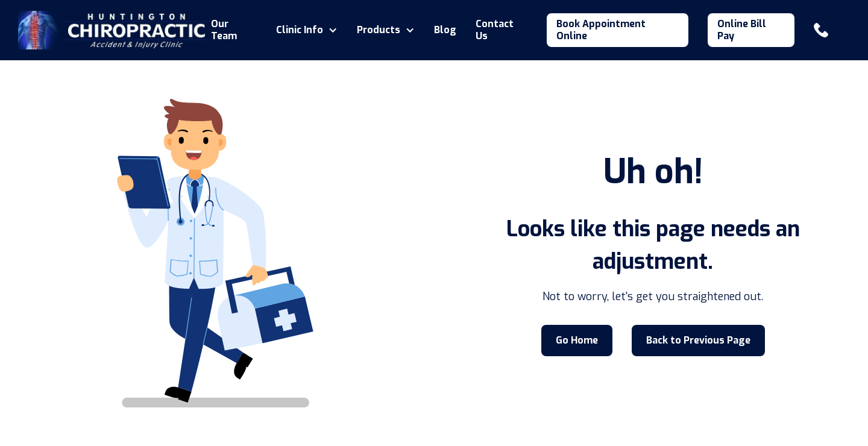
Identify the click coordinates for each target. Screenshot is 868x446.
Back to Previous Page (698, 340)
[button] (307, 30)
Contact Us (495, 30)
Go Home (577, 340)
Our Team (224, 30)
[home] (115, 30)
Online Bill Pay (742, 30)
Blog (445, 30)
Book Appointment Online (601, 30)
